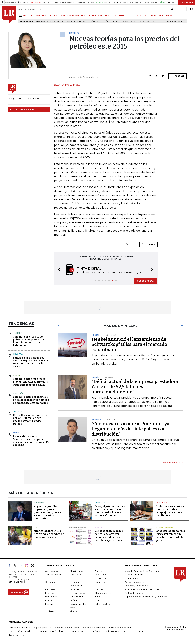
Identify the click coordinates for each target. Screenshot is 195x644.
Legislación (161, 503)
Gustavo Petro (57, 21)
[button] (58, 270)
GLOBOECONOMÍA (76, 16)
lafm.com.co (130, 631)
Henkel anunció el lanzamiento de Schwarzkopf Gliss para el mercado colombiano (129, 344)
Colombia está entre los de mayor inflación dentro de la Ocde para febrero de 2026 (31, 382)
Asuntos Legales (53, 575)
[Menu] (21, 16)
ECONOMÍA (40, 16)
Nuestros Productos (134, 575)
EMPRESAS (53, 16)
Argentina (39, 503)
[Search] (172, 9)
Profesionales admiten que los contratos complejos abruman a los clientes (170, 511)
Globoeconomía (103, 593)
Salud (16, 433)
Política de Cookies (134, 593)
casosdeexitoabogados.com (23, 631)
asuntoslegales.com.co (20, 628)
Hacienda (17, 333)
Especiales (75, 589)
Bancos (99, 527)
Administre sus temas (22, 109)
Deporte (17, 411)
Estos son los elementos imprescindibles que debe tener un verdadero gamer (171, 536)
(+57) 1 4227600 (17, 582)
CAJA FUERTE (142, 16)
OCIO (62, 16)
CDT (160, 21)
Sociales (49, 611)
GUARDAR (178, 76)
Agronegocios (52, 571)
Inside (98, 597)
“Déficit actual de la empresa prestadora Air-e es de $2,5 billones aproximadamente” (135, 387)
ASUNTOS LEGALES (125, 16)
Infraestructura (77, 597)
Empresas (50, 589)
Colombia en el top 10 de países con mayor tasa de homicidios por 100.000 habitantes (28, 341)
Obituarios (75, 600)
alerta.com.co (146, 631)
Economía (100, 582)
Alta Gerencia (77, 571)
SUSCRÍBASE (187, 2)
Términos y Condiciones (136, 586)
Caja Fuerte (76, 575)
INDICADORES (158, 16)
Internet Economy (165, 527)
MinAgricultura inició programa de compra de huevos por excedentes (49, 534)
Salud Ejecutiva (102, 604)
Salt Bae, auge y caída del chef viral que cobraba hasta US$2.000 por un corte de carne (30, 362)
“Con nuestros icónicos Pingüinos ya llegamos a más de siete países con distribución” (131, 429)
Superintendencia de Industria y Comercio (146, 597)
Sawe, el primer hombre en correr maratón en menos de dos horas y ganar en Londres (110, 511)
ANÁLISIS (109, 16)
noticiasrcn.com (113, 631)
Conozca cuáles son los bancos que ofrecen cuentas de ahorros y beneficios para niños (109, 536)
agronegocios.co (43, 628)
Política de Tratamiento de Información (144, 589)
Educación (18, 393)
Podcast (49, 604)
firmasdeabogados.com (94, 628)
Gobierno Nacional (76, 21)
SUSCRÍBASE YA (146, 281)
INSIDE (170, 16)
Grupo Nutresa (148, 21)
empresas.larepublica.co (67, 628)
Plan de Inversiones (174, 21)
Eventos (99, 589)
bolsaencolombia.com (120, 628)
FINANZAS (28, 16)
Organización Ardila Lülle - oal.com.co (176, 628)
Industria (18, 354)
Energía (115, 21)
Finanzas (50, 593)
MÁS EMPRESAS (171, 462)
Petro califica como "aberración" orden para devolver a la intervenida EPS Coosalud (31, 441)
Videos (73, 611)
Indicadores (51, 597)
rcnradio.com (95, 631)
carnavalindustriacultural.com (55, 631)
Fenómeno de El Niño (98, 21)
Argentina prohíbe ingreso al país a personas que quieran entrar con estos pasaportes (47, 512)
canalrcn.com (79, 631)
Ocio (97, 600)
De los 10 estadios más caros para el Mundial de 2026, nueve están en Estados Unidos (30, 419)
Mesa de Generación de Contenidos (143, 571)
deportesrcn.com (17, 635)
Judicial (17, 375)
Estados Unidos (130, 21)
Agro (36, 527)
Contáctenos (131, 578)
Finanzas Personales (80, 593)
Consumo (50, 582)
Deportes (100, 503)
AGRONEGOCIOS (95, 16)
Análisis (98, 571)
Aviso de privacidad (134, 582)
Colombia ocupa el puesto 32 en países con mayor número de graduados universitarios (31, 400)
